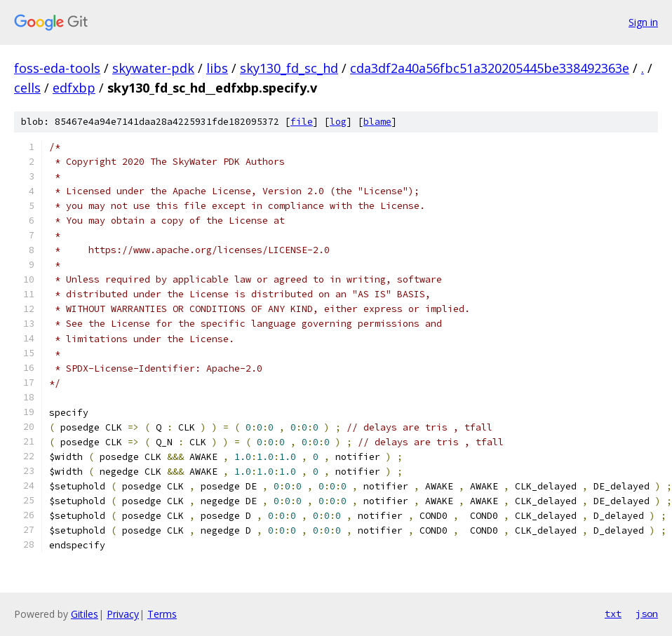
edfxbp (74, 88)
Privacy (123, 614)
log (338, 122)
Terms (162, 614)
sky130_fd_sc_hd (289, 68)
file (302, 122)
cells (27, 88)
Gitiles (85, 614)
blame (377, 122)
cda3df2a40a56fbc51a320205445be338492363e (490, 68)
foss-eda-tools (57, 68)
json (647, 614)
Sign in (643, 22)
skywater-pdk (153, 68)
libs (217, 68)
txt (613, 614)
